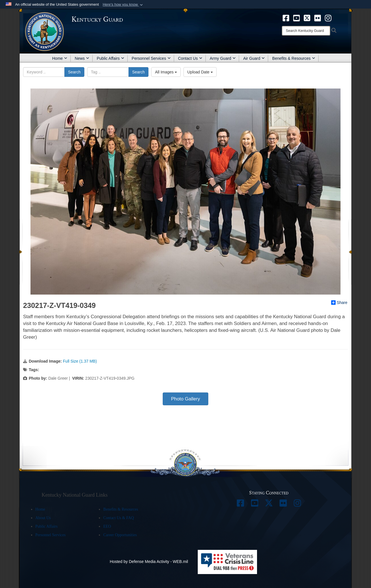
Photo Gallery (186, 399)
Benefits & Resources (294, 58)
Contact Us (190, 58)
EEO (107, 526)
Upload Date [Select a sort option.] (200, 72)
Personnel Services (151, 58)
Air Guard (254, 58)
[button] (123, 5)
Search (74, 72)
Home (60, 58)
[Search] (306, 31)
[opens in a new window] (286, 18)
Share (339, 303)
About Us (43, 518)
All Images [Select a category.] (166, 72)
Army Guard (223, 58)
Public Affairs (110, 58)
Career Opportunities (120, 535)
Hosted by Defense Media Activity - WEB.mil (149, 562)
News (82, 58)
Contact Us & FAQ (118, 518)
